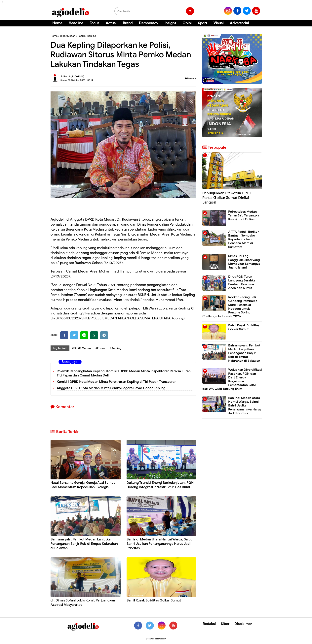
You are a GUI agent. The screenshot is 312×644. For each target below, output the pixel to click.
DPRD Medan (68, 36)
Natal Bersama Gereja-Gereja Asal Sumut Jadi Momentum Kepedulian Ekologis (83, 485)
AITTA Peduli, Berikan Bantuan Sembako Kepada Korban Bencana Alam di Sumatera (244, 239)
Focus (94, 23)
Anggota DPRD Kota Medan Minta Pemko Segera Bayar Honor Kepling (111, 388)
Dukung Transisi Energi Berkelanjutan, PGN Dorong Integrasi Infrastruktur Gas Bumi (160, 485)
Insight (170, 23)
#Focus (100, 348)
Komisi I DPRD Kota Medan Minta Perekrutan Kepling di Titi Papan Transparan (117, 382)
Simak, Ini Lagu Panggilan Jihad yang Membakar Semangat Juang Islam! (244, 262)
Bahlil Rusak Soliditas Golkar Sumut (154, 600)
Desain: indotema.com (156, 639)
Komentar (191, 78)
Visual (218, 23)
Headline (76, 23)
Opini (187, 23)
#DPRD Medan (81, 348)
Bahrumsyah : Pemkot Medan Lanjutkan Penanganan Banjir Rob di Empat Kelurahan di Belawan (84, 544)
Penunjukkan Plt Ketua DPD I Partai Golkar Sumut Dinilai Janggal (227, 198)
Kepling (92, 36)
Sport (203, 23)
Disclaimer (243, 624)
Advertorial (239, 23)
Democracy (149, 23)
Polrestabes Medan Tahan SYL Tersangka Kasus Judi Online (244, 215)
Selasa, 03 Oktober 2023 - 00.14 (77, 80)
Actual (111, 23)
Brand (128, 23)
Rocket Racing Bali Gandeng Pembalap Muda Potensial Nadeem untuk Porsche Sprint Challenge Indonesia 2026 (230, 307)
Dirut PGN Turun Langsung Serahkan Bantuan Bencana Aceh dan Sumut (243, 282)
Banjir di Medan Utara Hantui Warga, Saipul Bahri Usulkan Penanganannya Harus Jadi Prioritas (160, 544)
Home (57, 23)
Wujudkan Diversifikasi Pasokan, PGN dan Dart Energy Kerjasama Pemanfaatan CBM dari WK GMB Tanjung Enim (232, 379)
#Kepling (116, 348)
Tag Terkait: (60, 348)
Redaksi (209, 624)
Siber (225, 624)
